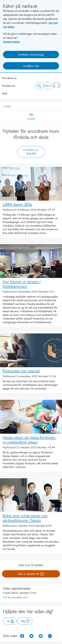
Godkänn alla (31, 66)
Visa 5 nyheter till (31, 574)
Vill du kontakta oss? (15, 597)
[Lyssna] (31, 117)
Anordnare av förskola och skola (9, 86)
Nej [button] (26, 621)
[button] (39, 86)
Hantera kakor (11, 42)
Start (7, 106)
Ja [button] (11, 621)
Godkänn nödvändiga (31, 55)
